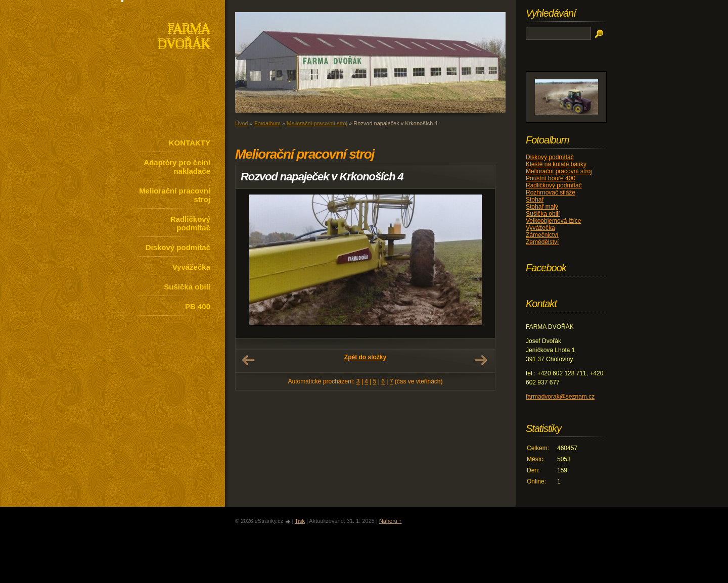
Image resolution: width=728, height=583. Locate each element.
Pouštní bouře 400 (551, 178)
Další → (481, 360)
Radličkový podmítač (190, 223)
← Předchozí (248, 360)
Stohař (535, 200)
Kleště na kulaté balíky (556, 164)
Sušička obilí (187, 287)
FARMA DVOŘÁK (184, 37)
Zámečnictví (542, 235)
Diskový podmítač (178, 247)
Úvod (242, 123)
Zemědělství (542, 242)
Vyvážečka (191, 267)
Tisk (300, 521)
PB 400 (198, 306)
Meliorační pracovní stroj (175, 195)
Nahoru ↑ (391, 521)
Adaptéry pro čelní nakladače (177, 167)
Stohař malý (542, 207)
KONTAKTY (190, 143)
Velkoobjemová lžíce (553, 221)
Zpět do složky (365, 357)
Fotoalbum (267, 123)
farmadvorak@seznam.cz (560, 397)
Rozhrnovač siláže (551, 192)
